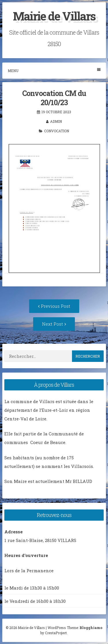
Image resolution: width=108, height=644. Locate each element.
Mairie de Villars (54, 16)
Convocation (57, 131)
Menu (54, 70)
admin (56, 121)
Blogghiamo (91, 628)
